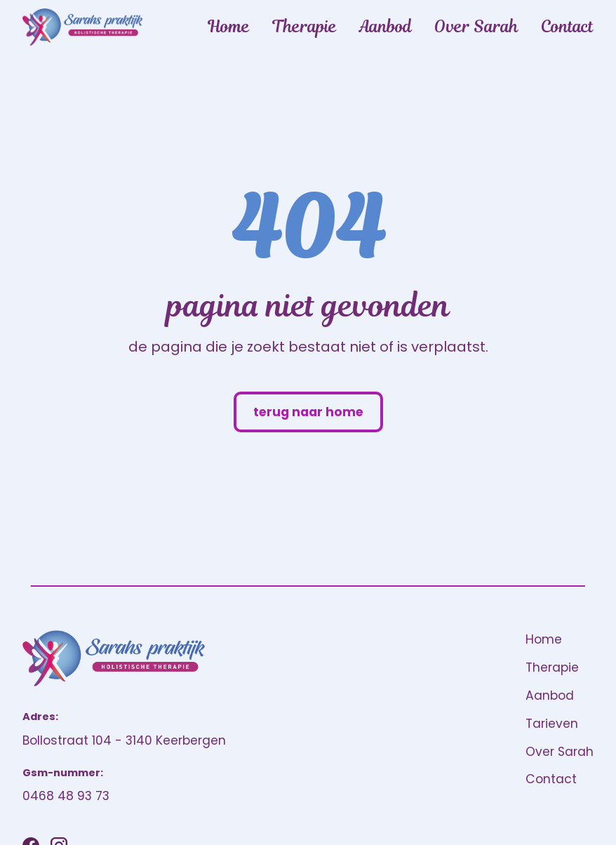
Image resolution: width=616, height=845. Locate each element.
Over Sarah (476, 27)
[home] (82, 27)
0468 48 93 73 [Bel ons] (66, 796)
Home (229, 27)
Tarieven (552, 724)
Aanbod (386, 27)
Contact (567, 27)
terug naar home (308, 412)
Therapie (304, 27)
